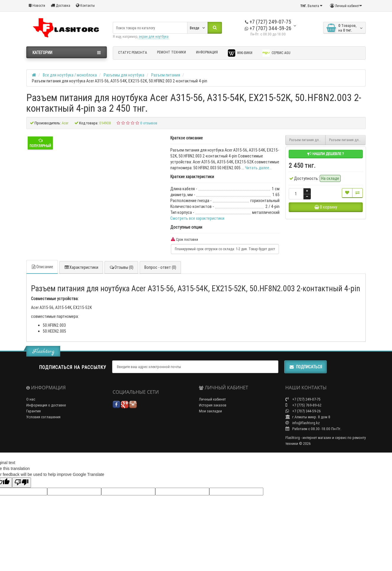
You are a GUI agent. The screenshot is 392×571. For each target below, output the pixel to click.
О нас (31, 399)
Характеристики (81, 267)
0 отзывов (149, 123)
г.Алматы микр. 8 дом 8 (308, 417)
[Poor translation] (22, 483)
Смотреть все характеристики (197, 218)
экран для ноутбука (154, 36)
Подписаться (306, 367)
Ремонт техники (171, 52)
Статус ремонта (133, 52)
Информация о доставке (46, 405)
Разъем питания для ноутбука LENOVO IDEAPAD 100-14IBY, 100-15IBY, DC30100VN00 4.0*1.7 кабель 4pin (308, 140)
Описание (42, 267)
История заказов (213, 405)
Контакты (85, 5)
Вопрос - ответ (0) (160, 267)
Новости (37, 5)
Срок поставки (184, 239)
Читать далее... (258, 168)
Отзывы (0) (121, 267)
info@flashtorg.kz (303, 423)
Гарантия (34, 411)
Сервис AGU (276, 53)
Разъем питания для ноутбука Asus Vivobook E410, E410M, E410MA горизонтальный (347, 140)
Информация (207, 52)
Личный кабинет (212, 399)
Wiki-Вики (240, 53)
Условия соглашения (43, 417)
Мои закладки (210, 411)
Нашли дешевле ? (326, 154)
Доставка (61, 5)
